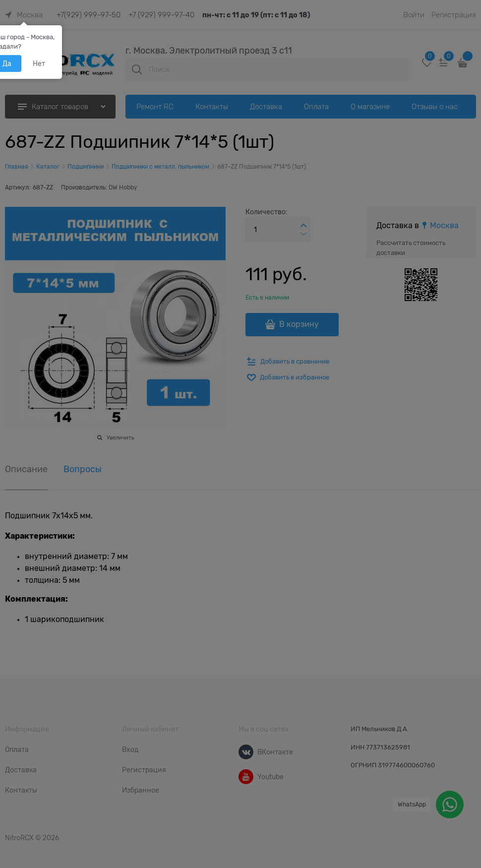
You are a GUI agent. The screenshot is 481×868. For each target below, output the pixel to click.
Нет (39, 63)
